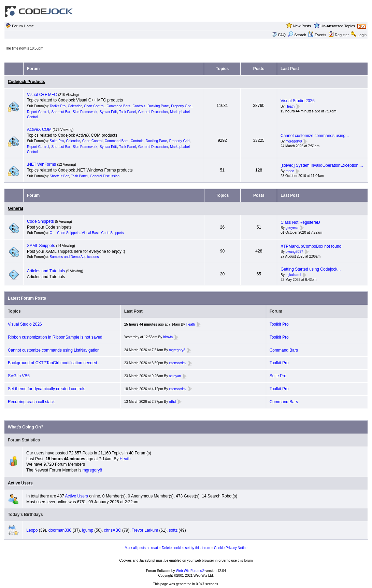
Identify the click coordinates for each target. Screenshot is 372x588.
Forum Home (23, 26)
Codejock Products (26, 82)
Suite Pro (57, 141)
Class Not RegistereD (300, 222)
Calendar (75, 106)
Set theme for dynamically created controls (47, 389)
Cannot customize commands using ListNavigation (54, 350)
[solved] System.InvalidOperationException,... (322, 165)
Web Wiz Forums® (190, 571)
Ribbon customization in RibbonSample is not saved (55, 337)
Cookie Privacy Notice (231, 548)
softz (173, 530)
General (16, 208)
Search (297, 35)
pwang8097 (295, 252)
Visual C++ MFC (42, 95)
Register (342, 35)
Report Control (38, 112)
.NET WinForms (41, 164)
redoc (290, 171)
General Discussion (153, 112)
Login (362, 35)
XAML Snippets (41, 246)
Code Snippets (40, 221)
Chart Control (94, 106)
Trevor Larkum (145, 530)
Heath (290, 106)
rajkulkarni (294, 275)
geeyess (292, 228)
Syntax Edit (108, 112)
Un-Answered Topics (338, 26)
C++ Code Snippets (65, 233)
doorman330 (60, 530)
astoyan (175, 376)
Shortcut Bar (61, 112)
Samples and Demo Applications (74, 257)
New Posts (302, 26)
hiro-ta (168, 337)
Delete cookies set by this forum (186, 548)
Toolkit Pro (58, 106)
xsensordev (178, 363)
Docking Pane (158, 106)
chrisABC (113, 530)
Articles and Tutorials (46, 271)
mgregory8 (294, 141)
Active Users (20, 483)
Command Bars (118, 106)
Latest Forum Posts (27, 298)
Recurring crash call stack (31, 402)
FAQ (282, 35)
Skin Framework (85, 112)
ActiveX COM (39, 129)
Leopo (32, 530)
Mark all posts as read (141, 548)
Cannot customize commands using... (315, 136)
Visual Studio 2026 (298, 101)
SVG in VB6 (19, 376)
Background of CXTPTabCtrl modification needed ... (55, 363)
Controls (139, 106)
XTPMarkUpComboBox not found (311, 246)
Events (317, 35)
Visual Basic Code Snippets (103, 233)
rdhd (172, 402)
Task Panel (127, 112)
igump (88, 530)
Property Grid (181, 106)
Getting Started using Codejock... (311, 269)
